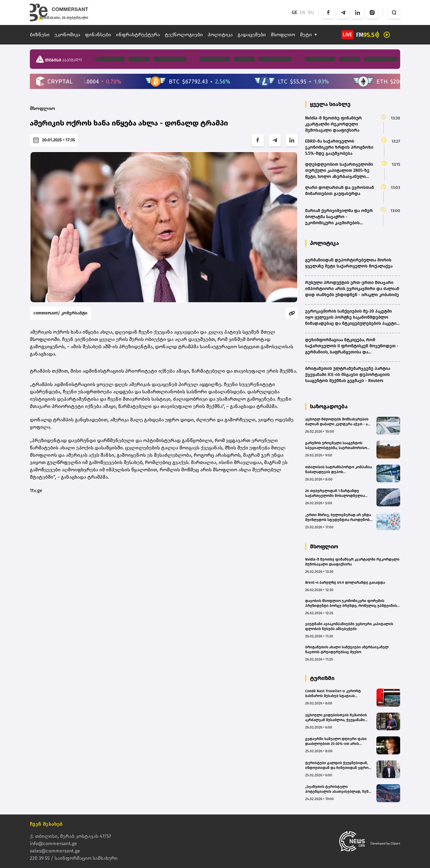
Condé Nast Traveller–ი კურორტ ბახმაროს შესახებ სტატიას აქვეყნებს (333, 694)
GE (294, 12)
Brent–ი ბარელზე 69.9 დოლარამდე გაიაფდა (345, 583)
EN (303, 12)
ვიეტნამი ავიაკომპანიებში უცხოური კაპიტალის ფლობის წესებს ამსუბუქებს (349, 626)
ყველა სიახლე (330, 104)
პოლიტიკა (220, 35)
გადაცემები (252, 35)
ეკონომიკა (67, 35)
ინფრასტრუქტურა (138, 35)
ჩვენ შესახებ (46, 824)
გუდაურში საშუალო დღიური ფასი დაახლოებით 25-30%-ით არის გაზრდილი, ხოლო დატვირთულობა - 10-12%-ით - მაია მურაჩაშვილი (338, 741)
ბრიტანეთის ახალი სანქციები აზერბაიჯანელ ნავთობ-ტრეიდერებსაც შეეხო (347, 650)
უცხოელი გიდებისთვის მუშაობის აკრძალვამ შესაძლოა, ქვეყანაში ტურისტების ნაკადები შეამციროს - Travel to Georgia (337, 718)
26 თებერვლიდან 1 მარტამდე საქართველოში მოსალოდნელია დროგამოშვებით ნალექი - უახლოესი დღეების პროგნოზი (335, 493)
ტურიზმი (322, 678)
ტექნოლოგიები (184, 35)
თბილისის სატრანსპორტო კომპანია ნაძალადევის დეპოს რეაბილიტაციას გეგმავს (338, 470)
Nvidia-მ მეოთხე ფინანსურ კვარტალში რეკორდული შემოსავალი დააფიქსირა (352, 562)
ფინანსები (98, 35)
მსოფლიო (283, 35)
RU (311, 12)
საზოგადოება (329, 406)
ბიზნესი (40, 35)
